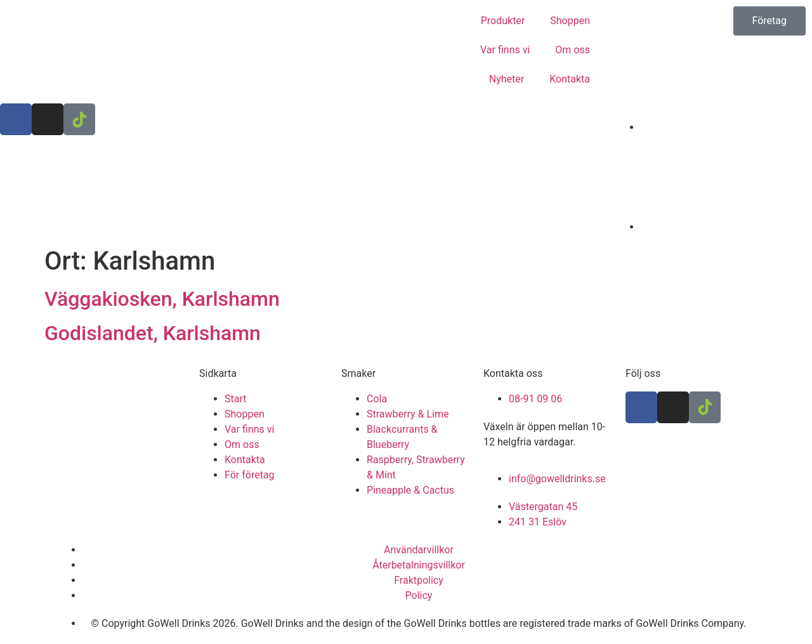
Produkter (503, 21)
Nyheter (507, 79)
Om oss (573, 50)
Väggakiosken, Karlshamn (162, 299)
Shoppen (570, 21)
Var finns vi (505, 50)
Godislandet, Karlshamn (153, 333)
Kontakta (570, 79)
